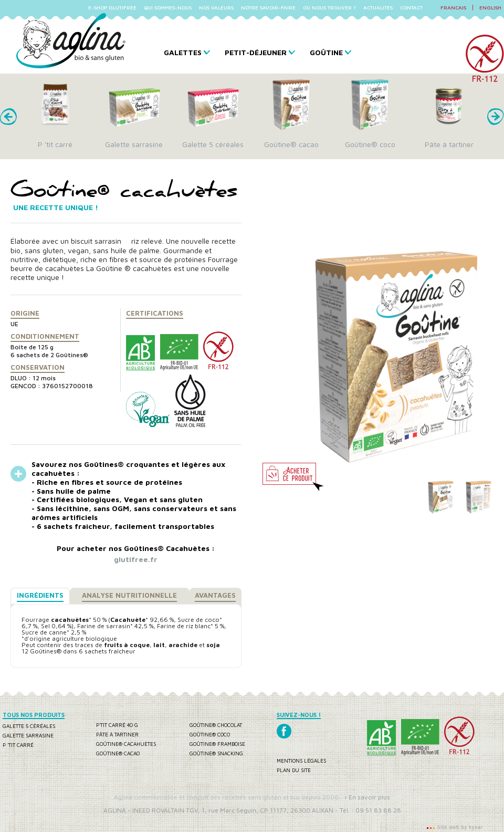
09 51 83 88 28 (378, 810)
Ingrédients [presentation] (40, 595)
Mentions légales (301, 761)
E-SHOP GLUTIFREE (112, 7)
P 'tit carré (18, 745)
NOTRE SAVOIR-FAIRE (268, 7)
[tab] (40, 596)
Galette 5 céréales (29, 726)
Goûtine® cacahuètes (126, 744)
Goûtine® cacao (118, 753)
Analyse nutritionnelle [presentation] (129, 595)
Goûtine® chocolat (216, 725)
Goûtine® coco (210, 734)
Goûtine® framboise (217, 744)
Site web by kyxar (459, 827)
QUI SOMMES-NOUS (168, 7)
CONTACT (411, 7)
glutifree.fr (136, 559)
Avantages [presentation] (215, 595)
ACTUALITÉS (378, 7)
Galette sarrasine (28, 735)
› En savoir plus (367, 797)
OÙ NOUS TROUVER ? (329, 7)
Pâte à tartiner (117, 734)
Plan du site (294, 770)
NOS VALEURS (216, 7)
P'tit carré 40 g (117, 725)
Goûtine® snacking (216, 753)
